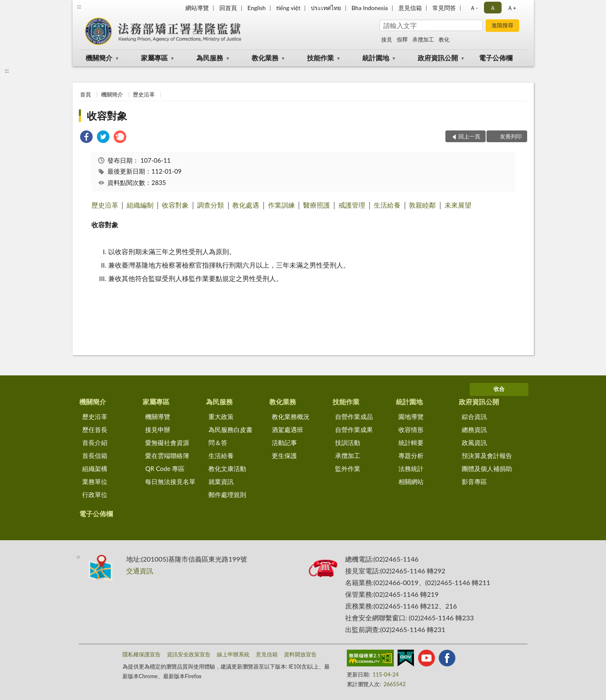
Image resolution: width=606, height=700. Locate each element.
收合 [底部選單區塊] (499, 389)
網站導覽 (197, 8)
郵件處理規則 (227, 494)
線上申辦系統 (233, 654)
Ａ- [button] (474, 8)
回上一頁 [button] (469, 136)
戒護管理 (352, 205)
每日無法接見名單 (170, 481)
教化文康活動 (227, 468)
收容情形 (411, 429)
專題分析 (411, 455)
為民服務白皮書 (230, 429)
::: (79, 6)
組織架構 (95, 468)
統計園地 (376, 58)
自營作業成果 (354, 429)
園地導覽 (411, 416)
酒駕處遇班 (287, 429)
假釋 (402, 39)
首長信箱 (95, 455)
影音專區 (474, 481)
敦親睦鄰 (422, 205)
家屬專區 (154, 58)
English (257, 8)
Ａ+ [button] (512, 8)
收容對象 (107, 116)
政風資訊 (474, 442)
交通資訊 (140, 571)
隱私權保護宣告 (142, 654)
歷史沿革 (144, 94)
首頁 (86, 94)
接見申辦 (158, 429)
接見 (387, 39)
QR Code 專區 (165, 468)
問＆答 (218, 442)
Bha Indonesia (370, 8)
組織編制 (140, 205)
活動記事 (284, 442)
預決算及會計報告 (487, 455)
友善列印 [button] (511, 136)
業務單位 (95, 481)
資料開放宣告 (300, 654)
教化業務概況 (291, 416)
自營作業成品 (354, 416)
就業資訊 (221, 481)
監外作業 (348, 468)
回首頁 (228, 8)
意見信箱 (410, 8)
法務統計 (411, 468)
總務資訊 (474, 429)
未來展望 (458, 205)
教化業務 (265, 58)
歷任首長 (95, 429)
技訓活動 (348, 442)
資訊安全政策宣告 (189, 654)
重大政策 (221, 416)
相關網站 (411, 481)
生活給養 (387, 205)
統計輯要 (411, 442)
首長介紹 (95, 442)
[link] (86, 138)
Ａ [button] (493, 8)
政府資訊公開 (438, 58)
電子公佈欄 (496, 58)
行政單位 (95, 494)
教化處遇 (246, 205)
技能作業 (320, 58)
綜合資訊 (474, 416)
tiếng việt (289, 8)
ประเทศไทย (326, 8)
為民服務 (210, 58)
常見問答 (444, 8)
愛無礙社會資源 (167, 442)
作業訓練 (281, 205)
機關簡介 (99, 58)
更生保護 (284, 455)
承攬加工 (423, 39)
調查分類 (211, 205)
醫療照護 (317, 205)
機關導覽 (158, 416)
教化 (444, 39)
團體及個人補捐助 (487, 468)
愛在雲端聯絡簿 (167, 455)
